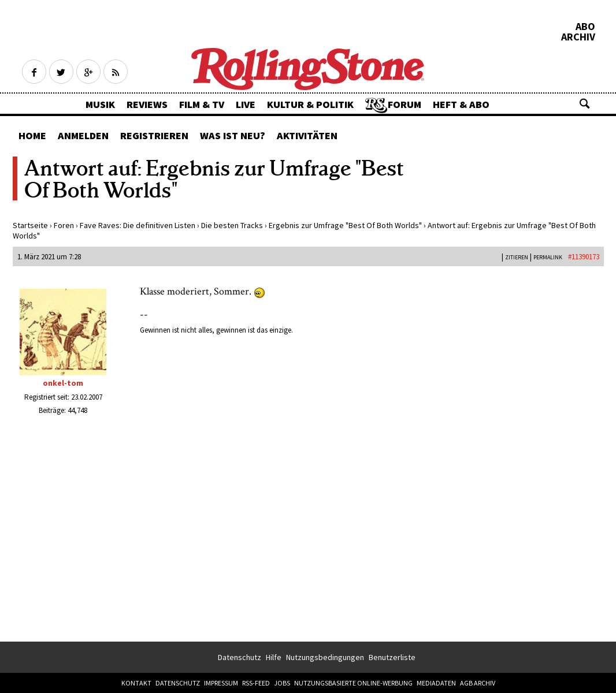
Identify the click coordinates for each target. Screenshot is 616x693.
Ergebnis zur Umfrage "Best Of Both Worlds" (345, 225)
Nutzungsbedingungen (325, 657)
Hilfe (274, 657)
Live (246, 104)
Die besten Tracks (232, 225)
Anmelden (83, 135)
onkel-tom (63, 383)
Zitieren (517, 257)
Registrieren (154, 135)
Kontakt (136, 683)
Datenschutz (240, 657)
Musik (100, 104)
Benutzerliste (392, 657)
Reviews (147, 104)
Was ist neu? (233, 135)
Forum (405, 104)
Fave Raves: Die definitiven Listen (138, 225)
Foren (64, 225)
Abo (585, 27)
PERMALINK (548, 257)
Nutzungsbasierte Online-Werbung (353, 683)
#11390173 (584, 257)
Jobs (282, 683)
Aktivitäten (307, 135)
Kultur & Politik (310, 104)
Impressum (221, 683)
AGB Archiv (478, 683)
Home (32, 135)
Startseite (30, 225)
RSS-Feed (256, 683)
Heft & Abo (461, 104)
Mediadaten (436, 683)
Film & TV (202, 104)
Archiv (578, 37)
